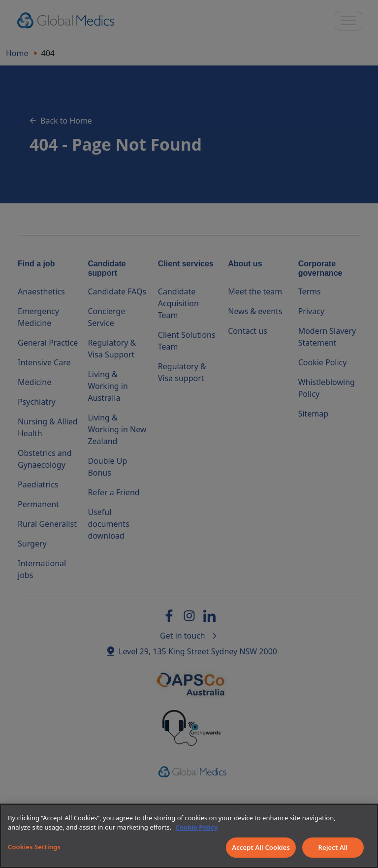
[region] (189, 836)
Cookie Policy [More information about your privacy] (197, 827)
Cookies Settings (34, 847)
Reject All (333, 847)
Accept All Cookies (261, 847)
